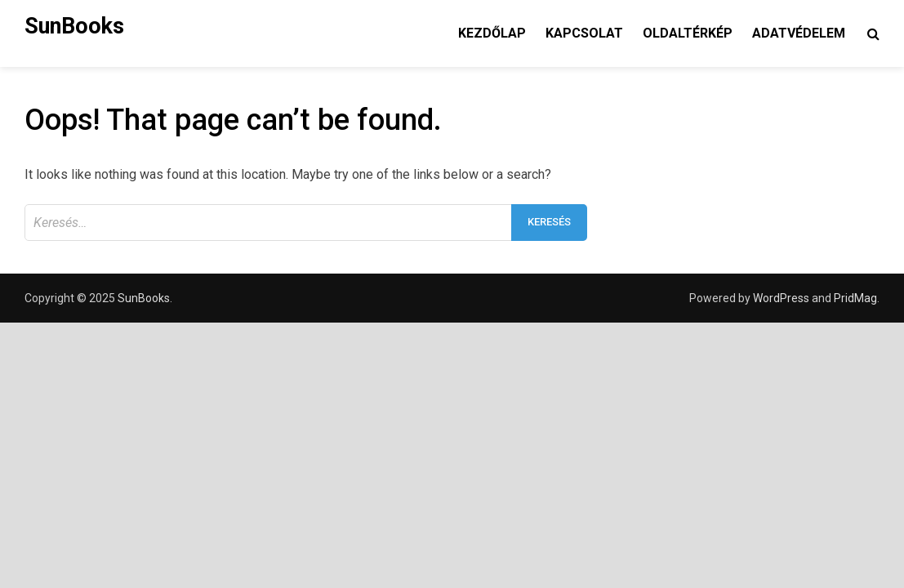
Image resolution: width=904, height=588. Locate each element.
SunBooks (74, 26)
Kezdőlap (492, 33)
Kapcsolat (584, 33)
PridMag (855, 298)
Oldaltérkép (688, 33)
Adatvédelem (799, 33)
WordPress (781, 298)
